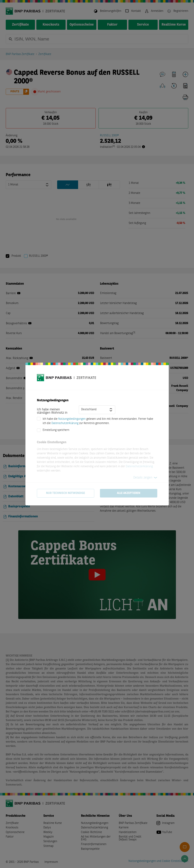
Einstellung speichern (56, 430)
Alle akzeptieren (129, 493)
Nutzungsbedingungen (72, 419)
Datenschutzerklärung (65, 423)
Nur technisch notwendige (65, 493)
